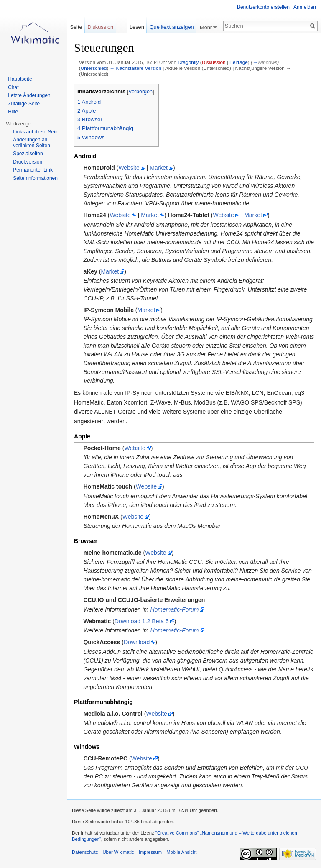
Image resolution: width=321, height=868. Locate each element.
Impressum (150, 852)
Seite (76, 27)
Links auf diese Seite (36, 132)
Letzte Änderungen (29, 95)
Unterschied (94, 68)
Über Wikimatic (118, 852)
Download (137, 642)
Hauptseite (20, 79)
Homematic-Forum (174, 609)
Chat (13, 87)
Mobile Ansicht (181, 852)
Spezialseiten (28, 154)
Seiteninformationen (35, 178)
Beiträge (239, 62)
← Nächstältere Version (136, 68)
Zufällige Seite (24, 104)
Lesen (137, 27)
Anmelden (305, 7)
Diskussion (214, 62)
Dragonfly (188, 62)
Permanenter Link (33, 170)
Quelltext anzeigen (172, 27)
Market (159, 168)
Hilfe (13, 112)
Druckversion (28, 162)
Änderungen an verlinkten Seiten (32, 143)
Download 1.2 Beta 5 (142, 621)
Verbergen (140, 92)
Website (129, 168)
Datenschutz (85, 852)
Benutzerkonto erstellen (263, 7)
